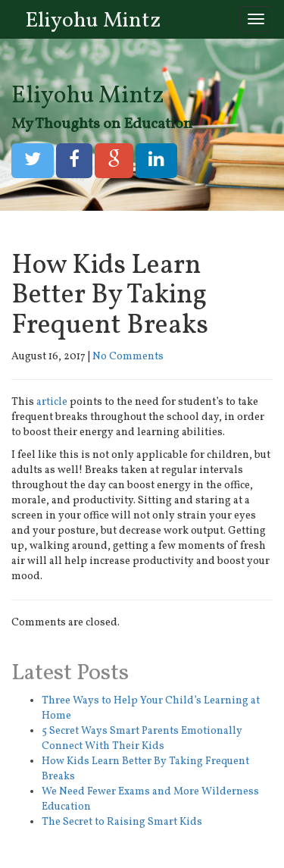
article (52, 402)
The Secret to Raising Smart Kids (122, 822)
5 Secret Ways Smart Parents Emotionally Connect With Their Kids (142, 739)
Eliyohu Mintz (93, 21)
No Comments (128, 357)
